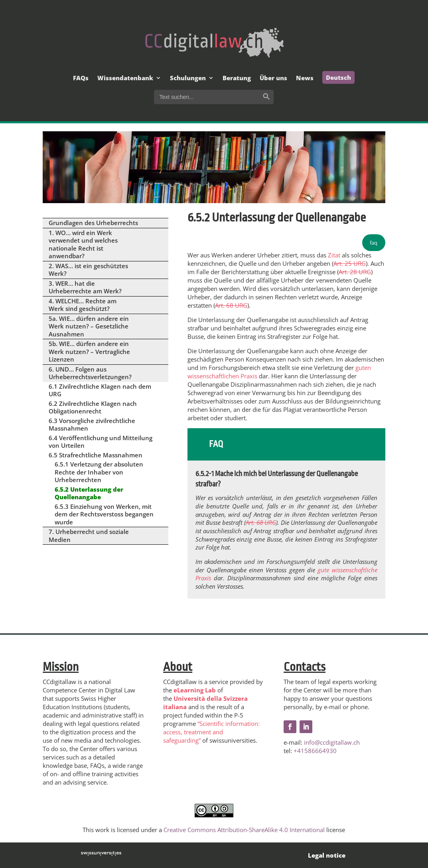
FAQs (81, 78)
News (305, 78)
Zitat (334, 255)
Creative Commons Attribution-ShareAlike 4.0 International (244, 830)
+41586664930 (315, 751)
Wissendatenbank (125, 78)
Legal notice (327, 855)
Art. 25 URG (350, 263)
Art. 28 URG (355, 272)
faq (374, 243)
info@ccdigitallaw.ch (332, 742)
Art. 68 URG (231, 305)
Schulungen (188, 78)
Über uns (273, 78)
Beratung (237, 78)
